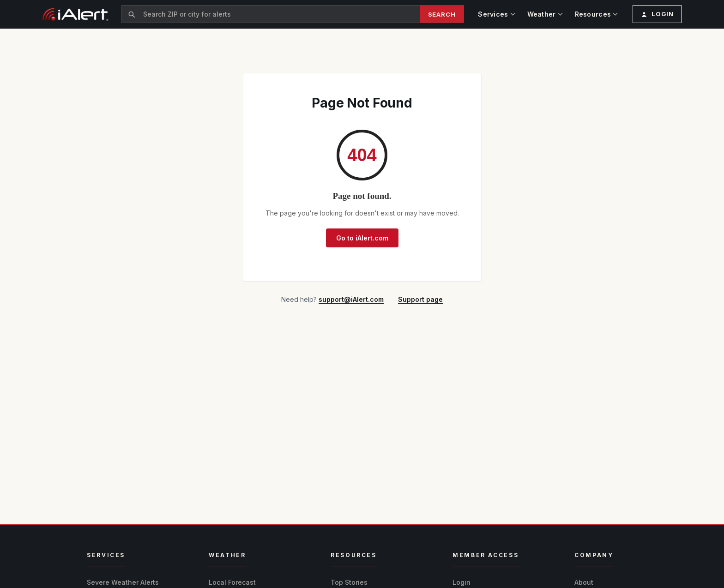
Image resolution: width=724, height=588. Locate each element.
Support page (420, 299)
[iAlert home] (75, 14)
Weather (542, 14)
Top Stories (349, 582)
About (584, 582)
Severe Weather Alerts (123, 582)
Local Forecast (232, 582)
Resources (593, 14)
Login (462, 582)
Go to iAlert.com (362, 238)
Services (493, 14)
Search (442, 14)
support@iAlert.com (351, 299)
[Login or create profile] (657, 14)
